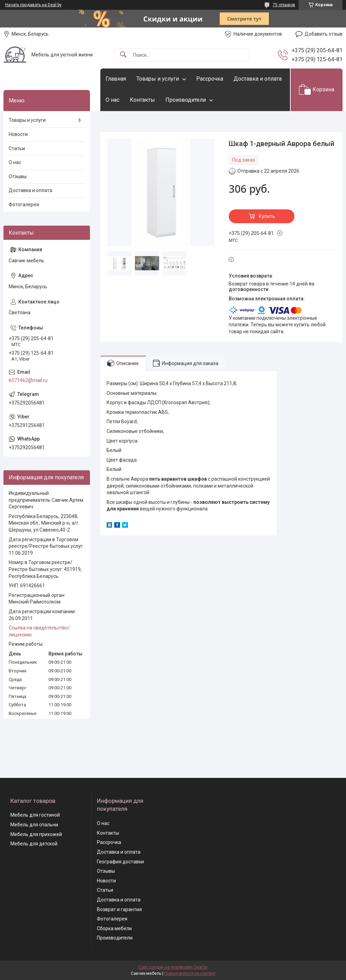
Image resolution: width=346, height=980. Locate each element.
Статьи (17, 148)
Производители (186, 100)
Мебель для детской (34, 844)
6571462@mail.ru (28, 380)
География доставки (120, 862)
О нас (112, 100)
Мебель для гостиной (35, 815)
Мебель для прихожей (36, 834)
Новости (18, 134)
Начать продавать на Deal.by (33, 5)
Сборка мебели (114, 928)
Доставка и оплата (258, 79)
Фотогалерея (24, 205)
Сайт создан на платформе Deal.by (173, 967)
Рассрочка (210, 79)
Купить (267, 216)
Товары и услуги (158, 79)
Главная (116, 79)
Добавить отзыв (324, 34)
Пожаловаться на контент (190, 973)
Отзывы (18, 176)
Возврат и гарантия (119, 909)
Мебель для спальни (34, 825)
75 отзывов (284, 5)
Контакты (142, 100)
